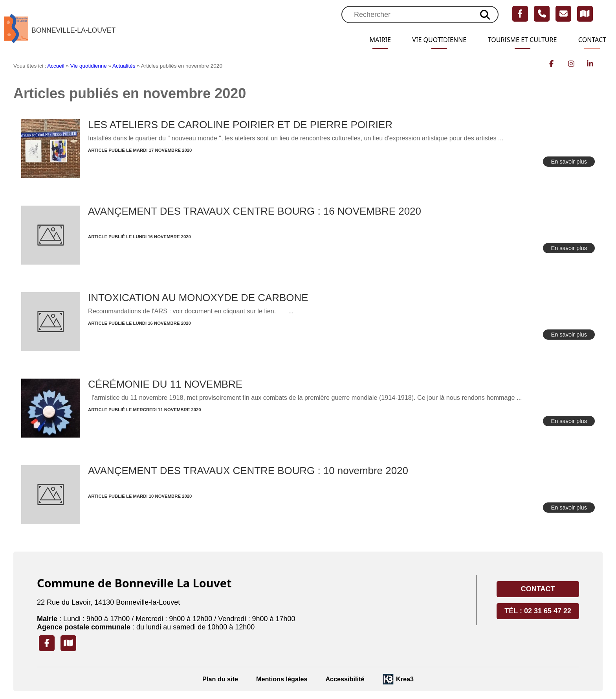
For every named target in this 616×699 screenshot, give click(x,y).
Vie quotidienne (423, 40)
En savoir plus (569, 162)
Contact (590, 40)
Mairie (359, 40)
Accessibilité (345, 679)
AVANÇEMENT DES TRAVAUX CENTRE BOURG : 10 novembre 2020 (248, 471)
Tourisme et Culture (514, 40)
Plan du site (220, 679)
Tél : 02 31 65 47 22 (538, 611)
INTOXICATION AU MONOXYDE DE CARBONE (198, 298)
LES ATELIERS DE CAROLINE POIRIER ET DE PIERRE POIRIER (240, 125)
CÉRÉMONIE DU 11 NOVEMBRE (165, 384)
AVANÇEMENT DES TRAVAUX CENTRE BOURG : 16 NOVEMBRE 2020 (255, 211)
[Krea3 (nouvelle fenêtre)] (398, 679)
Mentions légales (282, 679)
